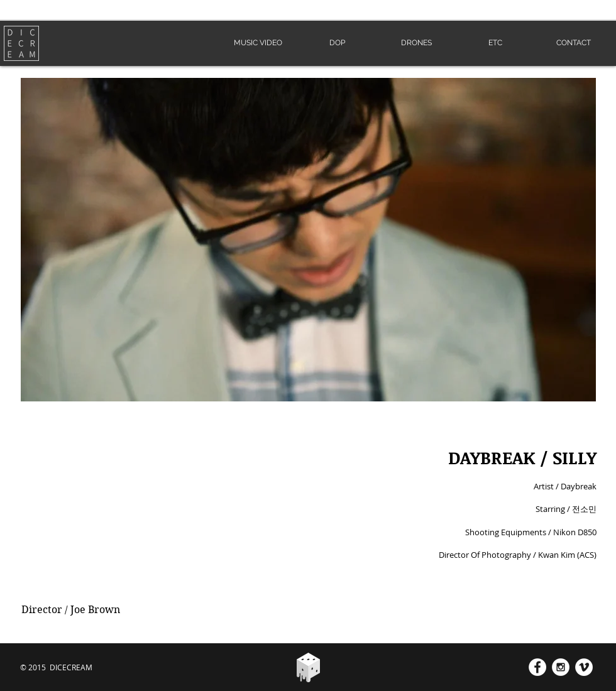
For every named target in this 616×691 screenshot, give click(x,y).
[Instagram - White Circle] (561, 667)
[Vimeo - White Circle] (584, 667)
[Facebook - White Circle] (537, 667)
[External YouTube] (155, 519)
